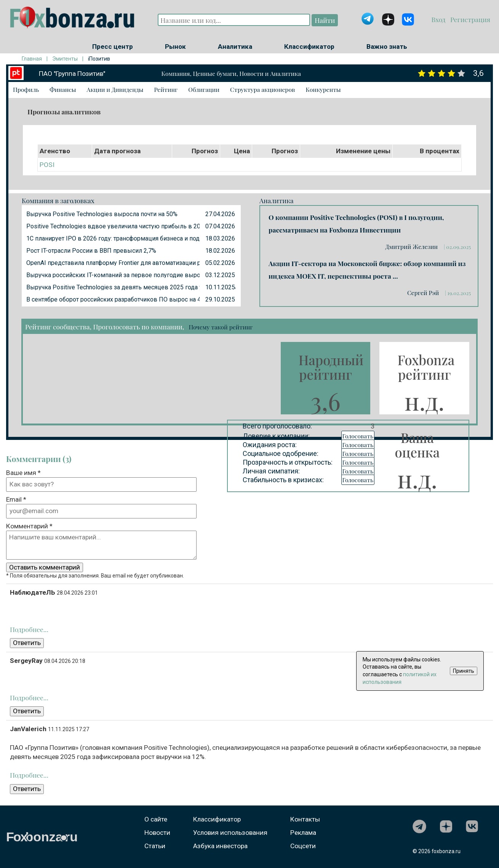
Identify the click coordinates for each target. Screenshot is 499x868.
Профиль (26, 89)
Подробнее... (29, 629)
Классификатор (309, 47)
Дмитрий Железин (412, 246)
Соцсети (303, 846)
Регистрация (469, 19)
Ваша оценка (417, 445)
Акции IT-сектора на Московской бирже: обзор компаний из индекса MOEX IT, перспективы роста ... (367, 270)
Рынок (175, 47)
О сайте (156, 819)
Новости (157, 833)
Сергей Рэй (424, 293)
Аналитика (235, 47)
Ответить (27, 643)
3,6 (325, 400)
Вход (439, 19)
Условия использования (230, 833)
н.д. (425, 400)
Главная (32, 59)
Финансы (63, 89)
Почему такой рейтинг (221, 327)
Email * (16, 499)
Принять (464, 671)
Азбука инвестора (220, 846)
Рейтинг (166, 89)
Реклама (303, 833)
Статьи (155, 846)
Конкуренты (323, 89)
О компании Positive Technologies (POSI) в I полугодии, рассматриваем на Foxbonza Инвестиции (356, 223)
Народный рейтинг (331, 367)
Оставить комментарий (45, 567)
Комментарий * (29, 526)
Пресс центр (113, 47)
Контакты (305, 819)
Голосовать (358, 436)
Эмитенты (65, 59)
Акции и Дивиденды (115, 89)
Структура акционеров (262, 89)
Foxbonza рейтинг (426, 367)
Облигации (204, 89)
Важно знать (387, 47)
